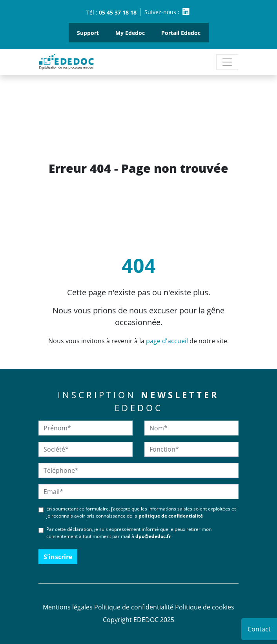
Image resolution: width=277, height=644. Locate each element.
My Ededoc (130, 33)
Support (88, 33)
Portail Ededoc (181, 33)
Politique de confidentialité (134, 607)
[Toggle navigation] (227, 62)
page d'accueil (167, 341)
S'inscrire (58, 557)
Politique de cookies (205, 607)
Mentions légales (68, 607)
